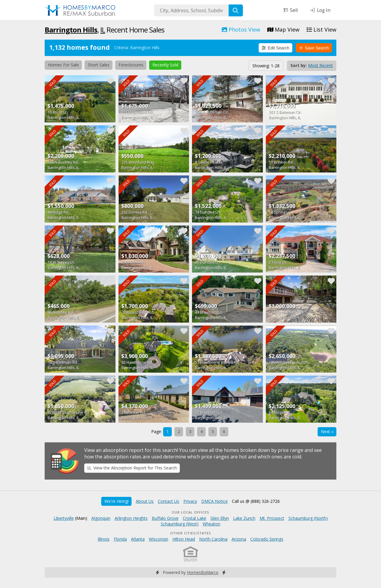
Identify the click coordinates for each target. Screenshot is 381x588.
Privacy (190, 501)
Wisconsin (159, 539)
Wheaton (211, 524)
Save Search (314, 48)
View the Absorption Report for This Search (132, 468)
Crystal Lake (195, 518)
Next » (327, 431)
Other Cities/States (191, 533)
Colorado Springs (267, 539)
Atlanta (138, 539)
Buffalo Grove (165, 518)
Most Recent (320, 65)
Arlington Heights (131, 518)
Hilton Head (184, 539)
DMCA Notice (214, 501)
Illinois (104, 539)
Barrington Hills (71, 30)
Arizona (239, 539)
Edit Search (275, 48)
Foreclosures (131, 65)
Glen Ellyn (220, 518)
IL (103, 30)
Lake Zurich (244, 518)
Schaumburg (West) (180, 524)
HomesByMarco (203, 572)
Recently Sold (165, 65)
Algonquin (101, 518)
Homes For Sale (63, 65)
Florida (120, 539)
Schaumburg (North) (308, 518)
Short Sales (99, 65)
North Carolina (213, 539)
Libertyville (64, 518)
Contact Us (168, 501)
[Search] (236, 10)
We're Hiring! (117, 501)
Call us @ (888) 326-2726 (256, 501)
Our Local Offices (190, 512)
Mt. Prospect (272, 518)
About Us (145, 501)
